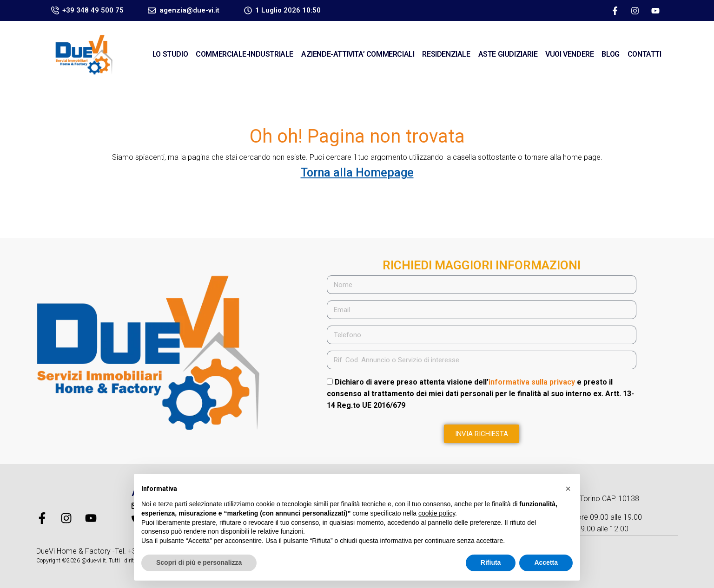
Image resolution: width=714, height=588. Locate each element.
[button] (568, 489)
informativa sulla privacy (532, 382)
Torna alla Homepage (357, 173)
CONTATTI (645, 54)
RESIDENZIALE (446, 54)
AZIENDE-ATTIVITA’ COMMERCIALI (358, 54)
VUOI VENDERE (569, 54)
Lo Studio (170, 54)
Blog (610, 54)
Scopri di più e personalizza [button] (199, 562)
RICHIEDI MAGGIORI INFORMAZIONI (482, 265)
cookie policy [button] (437, 513)
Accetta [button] (546, 562)
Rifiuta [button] (491, 562)
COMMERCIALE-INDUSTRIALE (245, 54)
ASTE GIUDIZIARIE (508, 54)
